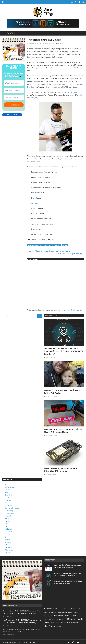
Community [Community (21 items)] (63, 611)
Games (7, 518)
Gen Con (58, 245)
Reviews (8, 539)
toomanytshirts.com (70, 92)
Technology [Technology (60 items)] (74, 622)
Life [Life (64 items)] (56, 618)
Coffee (7, 497)
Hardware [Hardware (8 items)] (47, 618)
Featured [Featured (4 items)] (67, 615)
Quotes (7, 536)
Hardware (8, 520)
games (51, 245)
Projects (7, 533)
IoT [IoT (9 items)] (53, 618)
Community (9, 505)
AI (5, 484)
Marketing (8, 528)
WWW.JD (35, 203)
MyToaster (8, 531)
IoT (6, 523)
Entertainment (33, 245)
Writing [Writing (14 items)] (59, 625)
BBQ (6, 491)
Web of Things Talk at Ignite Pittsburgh (69, 254)
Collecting (8, 499)
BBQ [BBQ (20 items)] (64, 608)
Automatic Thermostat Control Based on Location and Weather (49, 251)
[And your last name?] (14, 90)
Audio (7, 489)
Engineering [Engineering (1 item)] (47, 615)
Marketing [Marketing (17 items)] (63, 618)
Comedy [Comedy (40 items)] (54, 611)
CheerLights (9, 494)
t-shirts (65, 245)
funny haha (43, 245)
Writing (7, 552)
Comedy (60, 43)
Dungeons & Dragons (12, 507)
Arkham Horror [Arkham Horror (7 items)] (52, 608)
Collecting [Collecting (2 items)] (47, 611)
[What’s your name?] (14, 83)
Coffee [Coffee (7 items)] (79, 608)
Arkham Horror (10, 486)
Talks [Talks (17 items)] (66, 622)
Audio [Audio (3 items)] (59, 608)
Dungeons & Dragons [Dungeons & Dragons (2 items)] (74, 611)
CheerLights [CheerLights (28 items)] (71, 608)
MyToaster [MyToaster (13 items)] (71, 618)
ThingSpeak (9, 549)
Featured (8, 515)
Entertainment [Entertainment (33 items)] (57, 615)
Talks (6, 544)
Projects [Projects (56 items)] (79, 618)
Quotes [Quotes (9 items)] (47, 622)
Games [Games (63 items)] (73, 614)
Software (8, 541)
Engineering (9, 510)
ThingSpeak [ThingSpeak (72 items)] (50, 625)
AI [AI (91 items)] (45, 608)
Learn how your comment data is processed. (68, 310)
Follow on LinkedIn (12, 115)
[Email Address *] (14, 98)
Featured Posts (51, 315)
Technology (9, 546)
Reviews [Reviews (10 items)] (53, 622)
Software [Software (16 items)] (60, 622)
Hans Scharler (49, 43)
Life (6, 526)
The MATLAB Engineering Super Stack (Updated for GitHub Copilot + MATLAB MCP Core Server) (63, 351)
